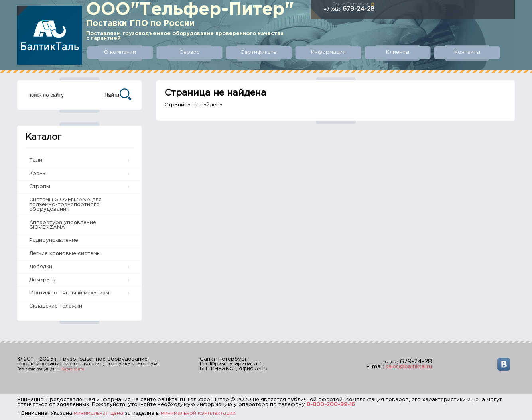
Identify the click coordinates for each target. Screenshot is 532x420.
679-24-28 (349, 9)
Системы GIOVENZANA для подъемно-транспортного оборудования (65, 205)
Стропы (40, 187)
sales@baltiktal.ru (409, 367)
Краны (38, 174)
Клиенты (398, 52)
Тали (36, 160)
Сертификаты (259, 52)
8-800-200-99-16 (331, 405)
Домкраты (43, 280)
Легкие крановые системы (65, 254)
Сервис (190, 52)
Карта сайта (73, 369)
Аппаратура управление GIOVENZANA (63, 225)
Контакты (467, 52)
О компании (120, 52)
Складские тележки (56, 306)
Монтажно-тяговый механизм (69, 293)
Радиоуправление (54, 240)
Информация (328, 52)
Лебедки (41, 267)
